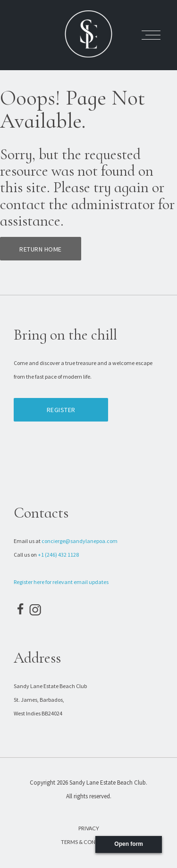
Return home (41, 249)
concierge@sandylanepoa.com (80, 541)
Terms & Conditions (88, 842)
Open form (129, 844)
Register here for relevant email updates (61, 582)
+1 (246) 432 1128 (58, 555)
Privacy (89, 828)
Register (61, 410)
